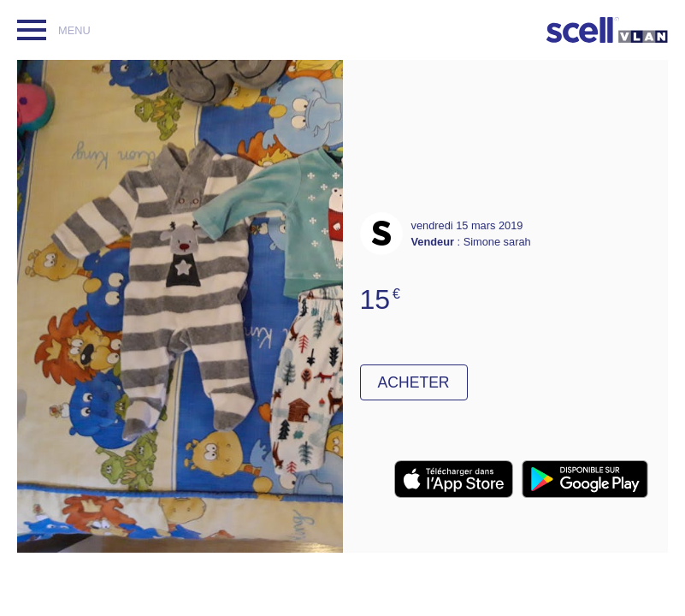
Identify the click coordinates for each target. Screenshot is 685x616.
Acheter (414, 382)
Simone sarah (497, 242)
